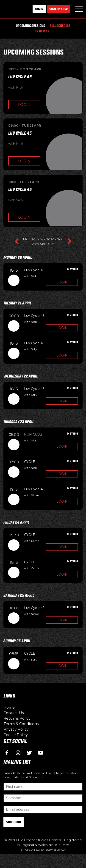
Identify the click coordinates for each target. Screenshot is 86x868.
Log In (39, 9)
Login (24, 105)
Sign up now (58, 9)
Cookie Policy (16, 735)
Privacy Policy (16, 729)
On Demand (43, 31)
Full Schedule (60, 26)
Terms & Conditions (21, 724)
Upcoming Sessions (31, 26)
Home (9, 707)
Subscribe (14, 822)
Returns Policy (17, 718)
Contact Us (14, 713)
